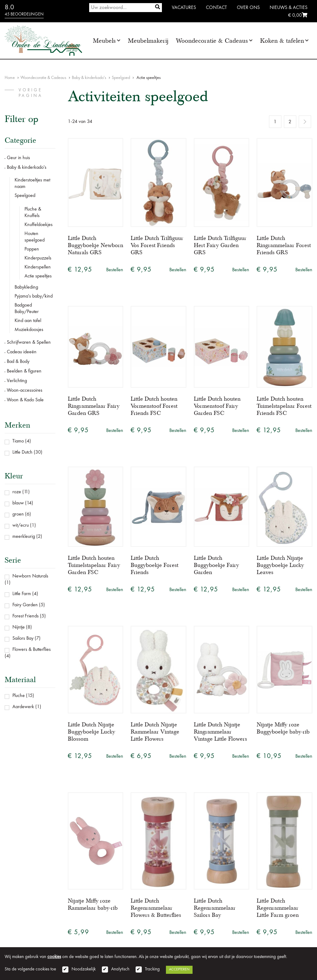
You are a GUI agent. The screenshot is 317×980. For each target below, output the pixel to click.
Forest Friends (26, 616)
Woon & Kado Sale (25, 400)
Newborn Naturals (30, 576)
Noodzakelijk (84, 969)
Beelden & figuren (24, 371)
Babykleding (26, 287)
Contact (216, 8)
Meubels (104, 41)
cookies (54, 957)
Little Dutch (22, 452)
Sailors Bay (23, 638)
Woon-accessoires (25, 390)
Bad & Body (18, 362)
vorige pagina (31, 93)
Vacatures (184, 8)
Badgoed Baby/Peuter (27, 309)
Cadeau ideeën (22, 352)
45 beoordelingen (24, 14)
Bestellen (115, 270)
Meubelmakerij (148, 41)
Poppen (32, 249)
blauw (18, 503)
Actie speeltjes (38, 276)
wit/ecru (21, 525)
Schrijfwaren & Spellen (29, 342)
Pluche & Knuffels (33, 213)
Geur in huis (18, 158)
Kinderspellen (38, 267)
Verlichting (17, 381)
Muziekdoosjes (29, 330)
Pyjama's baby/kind (34, 296)
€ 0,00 (298, 15)
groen (18, 514)
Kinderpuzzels (38, 258)
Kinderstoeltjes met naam (32, 183)
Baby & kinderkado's (89, 78)
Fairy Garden (25, 605)
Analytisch (120, 969)
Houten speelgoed (35, 237)
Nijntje (19, 627)
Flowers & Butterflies (32, 650)
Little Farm (22, 594)
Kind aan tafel (28, 321)
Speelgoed (121, 78)
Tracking (152, 969)
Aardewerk (23, 707)
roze (17, 492)
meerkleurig (24, 537)
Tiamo (18, 441)
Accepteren (179, 969)
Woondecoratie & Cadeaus (212, 41)
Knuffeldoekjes (39, 225)
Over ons (248, 8)
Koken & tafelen (282, 41)
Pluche (19, 696)
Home (10, 78)
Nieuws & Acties (289, 8)
